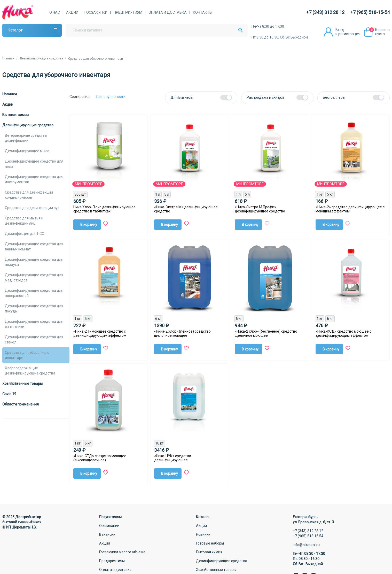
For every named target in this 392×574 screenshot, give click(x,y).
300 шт (80, 194)
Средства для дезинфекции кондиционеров (29, 195)
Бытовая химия (15, 115)
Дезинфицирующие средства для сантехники (34, 324)
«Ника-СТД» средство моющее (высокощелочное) (100, 458)
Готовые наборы (210, 543)
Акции (72, 12)
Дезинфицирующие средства (28, 125)
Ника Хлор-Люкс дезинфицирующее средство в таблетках (104, 209)
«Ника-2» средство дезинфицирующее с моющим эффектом (350, 209)
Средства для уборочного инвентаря (27, 355)
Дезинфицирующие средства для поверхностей (34, 293)
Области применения (21, 404)
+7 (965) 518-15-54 (370, 12)
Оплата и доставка (168, 12)
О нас (55, 12)
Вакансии (107, 534)
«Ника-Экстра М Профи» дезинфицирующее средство (260, 209)
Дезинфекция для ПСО (25, 234)
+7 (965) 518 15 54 (308, 536)
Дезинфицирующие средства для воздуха (34, 262)
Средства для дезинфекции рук (32, 208)
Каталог (15, 30)
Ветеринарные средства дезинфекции (26, 138)
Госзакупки (96, 12)
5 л (167, 194)
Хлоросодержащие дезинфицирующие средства (30, 371)
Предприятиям (128, 12)
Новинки (10, 94)
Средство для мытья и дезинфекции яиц (24, 221)
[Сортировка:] (115, 97)
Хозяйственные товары (22, 384)
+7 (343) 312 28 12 (325, 12)
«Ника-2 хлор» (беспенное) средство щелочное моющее (266, 333)
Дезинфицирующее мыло (27, 151)
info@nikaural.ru (306, 545)
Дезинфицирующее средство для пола (34, 164)
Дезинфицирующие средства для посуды (34, 309)
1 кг (320, 194)
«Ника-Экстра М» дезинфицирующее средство (186, 209)
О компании (109, 526)
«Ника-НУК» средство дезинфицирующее (173, 458)
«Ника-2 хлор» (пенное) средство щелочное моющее (182, 333)
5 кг (330, 194)
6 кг (158, 319)
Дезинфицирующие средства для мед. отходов (34, 278)
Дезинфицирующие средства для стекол (34, 340)
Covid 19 (9, 394)
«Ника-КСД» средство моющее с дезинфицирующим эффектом (343, 333)
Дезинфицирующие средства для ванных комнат (34, 247)
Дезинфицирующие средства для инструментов (34, 179)
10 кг (159, 443)
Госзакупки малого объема (122, 552)
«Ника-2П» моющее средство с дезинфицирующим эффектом (100, 333)
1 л (158, 194)
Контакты (203, 12)
